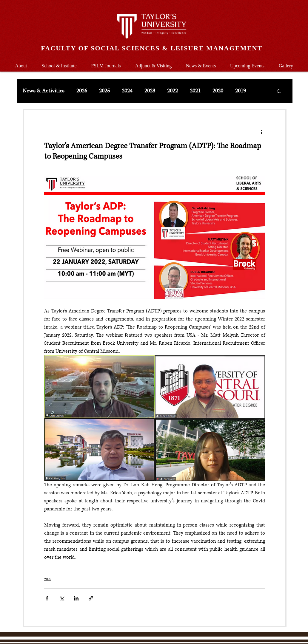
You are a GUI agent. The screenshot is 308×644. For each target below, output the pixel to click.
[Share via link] (91, 598)
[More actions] (261, 132)
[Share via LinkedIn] (76, 598)
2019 (241, 91)
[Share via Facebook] (47, 598)
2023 (150, 91)
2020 (218, 91)
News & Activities (44, 91)
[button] (59, 63)
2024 (127, 91)
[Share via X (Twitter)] (62, 598)
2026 (82, 91)
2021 (195, 91)
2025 (104, 91)
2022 (173, 91)
